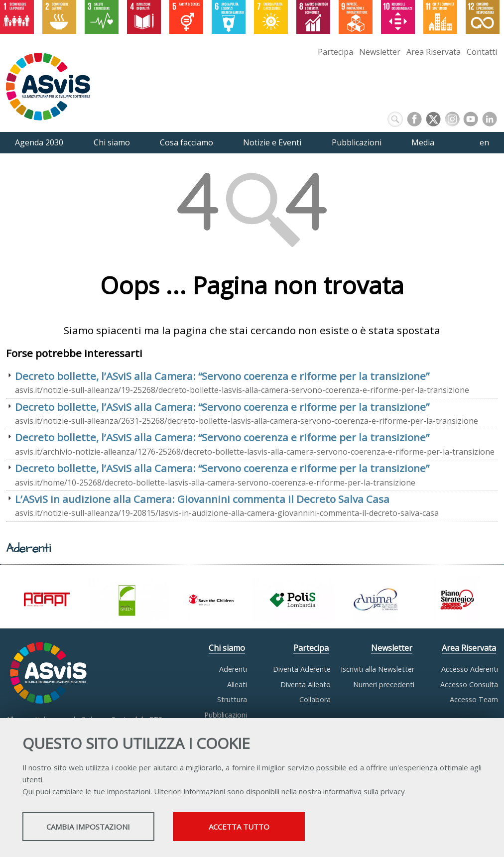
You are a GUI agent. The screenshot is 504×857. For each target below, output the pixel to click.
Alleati (237, 684)
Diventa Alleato (306, 684)
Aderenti (233, 669)
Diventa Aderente (302, 669)
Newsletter (380, 52)
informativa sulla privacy (364, 792)
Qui (28, 792)
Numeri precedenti (384, 684)
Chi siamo (227, 648)
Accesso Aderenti (470, 669)
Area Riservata (434, 52)
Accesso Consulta (469, 684)
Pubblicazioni (226, 715)
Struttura (232, 699)
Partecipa (335, 52)
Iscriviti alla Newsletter (378, 669)
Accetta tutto (280, 828)
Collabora (315, 699)
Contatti (482, 52)
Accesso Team (474, 699)
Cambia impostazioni (101, 828)
